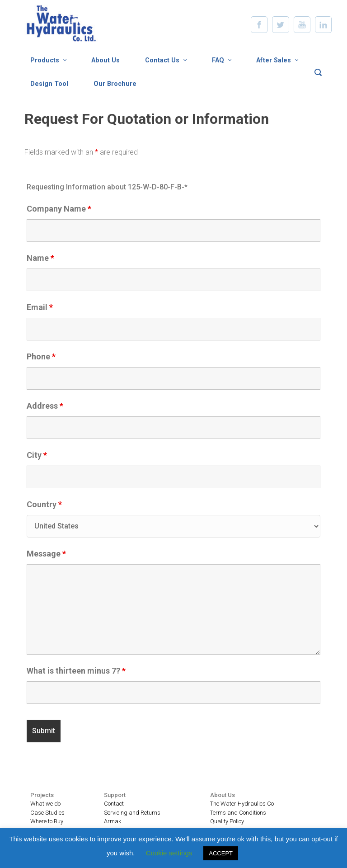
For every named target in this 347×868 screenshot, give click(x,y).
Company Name (59, 209)
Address (45, 406)
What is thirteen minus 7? (76, 671)
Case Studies (47, 813)
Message (46, 554)
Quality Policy (227, 821)
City (37, 455)
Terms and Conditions (238, 813)
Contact (114, 804)
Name (40, 258)
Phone (41, 357)
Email (40, 307)
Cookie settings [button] (169, 853)
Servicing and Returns (132, 813)
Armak (113, 821)
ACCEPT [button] (221, 853)
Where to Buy (47, 821)
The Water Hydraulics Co (242, 804)
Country (44, 505)
